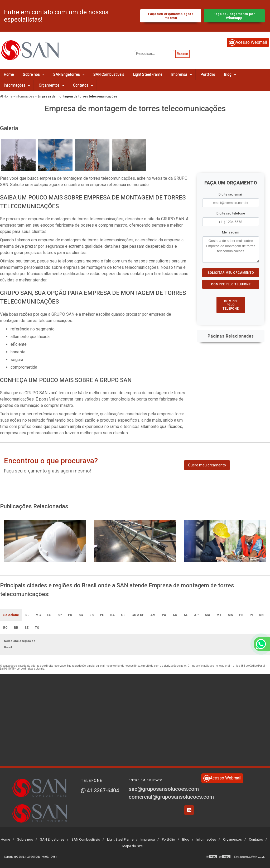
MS (230, 615)
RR (16, 628)
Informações (17, 85)
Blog (230, 74)
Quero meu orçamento (207, 465)
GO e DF (138, 615)
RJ (27, 615)
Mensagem (231, 232)
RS (91, 615)
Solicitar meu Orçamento (231, 273)
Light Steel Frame (148, 74)
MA (208, 615)
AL (186, 615)
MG (38, 615)
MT (219, 615)
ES (49, 615)
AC (175, 615)
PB (241, 615)
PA (164, 615)
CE (123, 615)
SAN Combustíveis (109, 74)
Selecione (11, 615)
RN (261, 615)
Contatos (83, 85)
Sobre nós (34, 74)
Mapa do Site (132, 846)
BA (112, 615)
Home (9, 74)
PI (251, 615)
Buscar (182, 54)
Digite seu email (231, 194)
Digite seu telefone (231, 213)
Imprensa (182, 74)
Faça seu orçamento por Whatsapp (234, 16)
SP (60, 615)
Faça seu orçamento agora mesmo (171, 16)
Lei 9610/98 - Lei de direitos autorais (22, 669)
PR (70, 615)
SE (26, 628)
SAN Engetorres (69, 74)
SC (81, 615)
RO (5, 628)
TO (37, 628)
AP (196, 615)
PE (102, 615)
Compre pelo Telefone (231, 284)
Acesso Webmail (248, 43)
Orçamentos (51, 85)
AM (153, 615)
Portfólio (208, 74)
